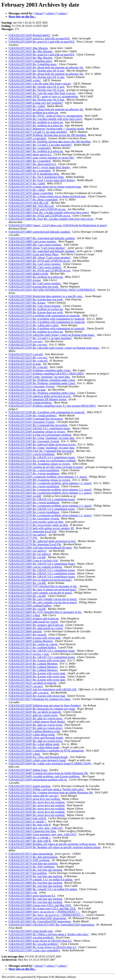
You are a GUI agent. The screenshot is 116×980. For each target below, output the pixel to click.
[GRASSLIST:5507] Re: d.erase (27, 303)
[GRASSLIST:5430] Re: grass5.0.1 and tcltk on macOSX (42, 42)
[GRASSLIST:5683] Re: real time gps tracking (36, 886)
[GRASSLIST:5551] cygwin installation (32, 454)
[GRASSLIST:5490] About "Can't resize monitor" (38, 248)
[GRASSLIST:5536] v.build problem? (31, 403)
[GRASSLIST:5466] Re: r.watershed (30, 161)
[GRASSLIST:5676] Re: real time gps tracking (36, 870)
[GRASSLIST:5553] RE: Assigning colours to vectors (40, 464)
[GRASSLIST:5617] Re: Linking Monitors (33, 670)
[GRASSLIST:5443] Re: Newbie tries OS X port (37, 87)
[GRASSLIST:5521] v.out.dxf (26, 354)
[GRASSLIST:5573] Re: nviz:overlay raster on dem (39, 525)
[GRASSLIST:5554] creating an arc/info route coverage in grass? (46, 467)
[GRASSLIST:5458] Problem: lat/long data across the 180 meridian (48, 135)
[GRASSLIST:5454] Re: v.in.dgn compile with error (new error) (46, 119)
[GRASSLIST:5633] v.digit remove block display (37, 722)
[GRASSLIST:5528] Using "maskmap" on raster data (39, 377)
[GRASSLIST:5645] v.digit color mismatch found (37, 760)
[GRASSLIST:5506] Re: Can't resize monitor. (35, 306)
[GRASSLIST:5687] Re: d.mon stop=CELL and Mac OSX (42, 908)
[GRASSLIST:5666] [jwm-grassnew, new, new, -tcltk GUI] (43, 834)
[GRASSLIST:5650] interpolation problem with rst (38, 780)
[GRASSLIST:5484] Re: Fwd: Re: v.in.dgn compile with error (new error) (51, 219)
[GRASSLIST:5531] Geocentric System (32, 386)
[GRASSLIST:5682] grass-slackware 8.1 (32, 896)
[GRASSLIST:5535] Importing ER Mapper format (38, 399)
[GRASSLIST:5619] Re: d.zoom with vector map (37, 673)
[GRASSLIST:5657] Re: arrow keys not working (37, 805)
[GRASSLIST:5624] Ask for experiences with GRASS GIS (43, 689)
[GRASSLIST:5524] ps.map (25, 364)
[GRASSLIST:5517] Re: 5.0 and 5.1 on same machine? (41, 338)
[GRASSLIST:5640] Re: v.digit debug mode (34, 744)
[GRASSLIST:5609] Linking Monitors (31, 641)
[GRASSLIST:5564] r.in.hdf (25, 496)
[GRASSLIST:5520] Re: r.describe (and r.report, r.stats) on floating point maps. (54, 348)
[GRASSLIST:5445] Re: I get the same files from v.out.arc (42, 93)
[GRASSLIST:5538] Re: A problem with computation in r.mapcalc (47, 412)
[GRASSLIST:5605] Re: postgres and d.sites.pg (36, 625)
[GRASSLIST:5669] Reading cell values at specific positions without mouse (53, 844)
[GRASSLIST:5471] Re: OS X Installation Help (36, 177)
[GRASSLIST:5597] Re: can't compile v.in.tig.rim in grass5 (43, 602)
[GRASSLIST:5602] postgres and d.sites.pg (34, 618)
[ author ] (62, 13)
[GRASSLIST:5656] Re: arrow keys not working (37, 802)
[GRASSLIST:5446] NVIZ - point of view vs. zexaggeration (43, 96)
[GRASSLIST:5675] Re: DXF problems (32, 867)
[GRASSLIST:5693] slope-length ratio (31, 931)
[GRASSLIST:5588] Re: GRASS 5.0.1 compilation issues (42, 573)
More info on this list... (22, 17)
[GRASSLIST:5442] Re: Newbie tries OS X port (37, 77)
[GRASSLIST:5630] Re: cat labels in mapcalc (35, 712)
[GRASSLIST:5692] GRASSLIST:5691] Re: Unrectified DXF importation (52, 925)
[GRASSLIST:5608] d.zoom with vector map (35, 638)
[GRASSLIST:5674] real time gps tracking (33, 863)
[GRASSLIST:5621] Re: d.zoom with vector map (37, 680)
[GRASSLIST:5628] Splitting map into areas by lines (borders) (45, 705)
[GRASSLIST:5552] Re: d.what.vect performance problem (43, 461)
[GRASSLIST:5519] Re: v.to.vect (28, 345)
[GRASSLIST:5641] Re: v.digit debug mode (34, 747)
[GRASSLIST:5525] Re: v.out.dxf (28, 367)
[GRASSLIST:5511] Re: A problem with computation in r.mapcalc (47, 319)
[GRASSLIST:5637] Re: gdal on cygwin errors (36, 728)
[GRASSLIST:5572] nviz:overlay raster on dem (36, 522)
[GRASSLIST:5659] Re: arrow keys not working (37, 812)
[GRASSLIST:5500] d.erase (25, 280)
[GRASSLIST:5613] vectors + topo (29, 654)
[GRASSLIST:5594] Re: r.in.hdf (27, 596)
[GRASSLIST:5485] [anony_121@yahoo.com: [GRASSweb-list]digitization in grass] (58, 225)
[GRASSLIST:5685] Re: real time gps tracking (36, 902)
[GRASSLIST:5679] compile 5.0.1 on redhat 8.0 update (41, 879)
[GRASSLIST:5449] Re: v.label (27, 106)
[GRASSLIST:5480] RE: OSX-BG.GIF (32, 206)
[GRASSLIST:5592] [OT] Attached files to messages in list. (43, 586)
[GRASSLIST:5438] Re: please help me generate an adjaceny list (46, 74)
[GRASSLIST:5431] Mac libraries (29, 48)
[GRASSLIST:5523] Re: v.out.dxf (28, 361)
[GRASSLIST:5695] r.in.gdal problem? (31, 937)
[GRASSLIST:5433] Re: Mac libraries (31, 58)
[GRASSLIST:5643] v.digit (25, 754)
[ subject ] (51, 13)
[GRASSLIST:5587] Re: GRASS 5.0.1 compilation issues (42, 570)
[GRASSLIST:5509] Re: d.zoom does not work (36, 312)
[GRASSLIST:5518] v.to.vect (26, 341)
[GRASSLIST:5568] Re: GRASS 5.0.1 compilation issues (42, 509)
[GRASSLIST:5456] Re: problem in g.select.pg (36, 122)
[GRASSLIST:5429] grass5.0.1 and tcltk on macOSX (39, 38)
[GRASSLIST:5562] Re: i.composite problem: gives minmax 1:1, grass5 (50, 490)
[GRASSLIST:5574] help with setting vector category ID (42, 528)
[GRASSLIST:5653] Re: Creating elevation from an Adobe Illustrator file (51, 792)
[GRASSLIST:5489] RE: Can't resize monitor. (35, 245)
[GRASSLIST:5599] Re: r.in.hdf (27, 609)
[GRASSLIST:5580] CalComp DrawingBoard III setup (40, 548)
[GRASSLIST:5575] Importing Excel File (33, 531)
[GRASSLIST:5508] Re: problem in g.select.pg (36, 309)
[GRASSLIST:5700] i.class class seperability (35, 950)
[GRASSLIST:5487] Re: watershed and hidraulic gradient (42, 238)
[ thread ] (39, 13)
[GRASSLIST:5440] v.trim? (25, 80)
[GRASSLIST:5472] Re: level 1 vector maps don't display (42, 180)
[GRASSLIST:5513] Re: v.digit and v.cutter (34, 325)
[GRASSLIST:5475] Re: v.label (27, 190)
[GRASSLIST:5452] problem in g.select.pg (34, 113)
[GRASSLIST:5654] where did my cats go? (34, 796)
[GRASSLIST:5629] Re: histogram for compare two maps (42, 709)
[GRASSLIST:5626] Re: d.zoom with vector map (37, 696)
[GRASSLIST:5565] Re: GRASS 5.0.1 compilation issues (42, 499)
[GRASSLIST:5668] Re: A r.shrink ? (30, 838)
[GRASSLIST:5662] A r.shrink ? (28, 821)
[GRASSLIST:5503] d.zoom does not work (34, 287)
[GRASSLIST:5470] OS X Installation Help (34, 174)
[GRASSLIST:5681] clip (23, 892)
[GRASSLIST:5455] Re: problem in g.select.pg (36, 125)
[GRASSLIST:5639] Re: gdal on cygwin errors (36, 741)
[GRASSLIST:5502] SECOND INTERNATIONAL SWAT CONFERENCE (52, 290)
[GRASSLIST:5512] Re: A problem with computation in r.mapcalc (47, 322)
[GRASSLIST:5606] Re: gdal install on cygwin (36, 628)
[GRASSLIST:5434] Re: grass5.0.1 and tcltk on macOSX (42, 55)
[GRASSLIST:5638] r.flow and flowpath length (36, 738)
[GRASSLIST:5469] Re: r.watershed (30, 171)
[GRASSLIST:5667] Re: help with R (30, 841)
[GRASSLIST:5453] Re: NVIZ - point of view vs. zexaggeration (46, 116)
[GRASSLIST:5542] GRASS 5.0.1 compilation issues (40, 428)
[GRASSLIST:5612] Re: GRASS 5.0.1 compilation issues (42, 651)
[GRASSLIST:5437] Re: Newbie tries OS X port (37, 71)
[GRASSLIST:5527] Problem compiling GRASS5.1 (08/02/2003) (47, 374)
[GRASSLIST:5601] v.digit (25, 615)
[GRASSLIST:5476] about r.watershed (31, 193)
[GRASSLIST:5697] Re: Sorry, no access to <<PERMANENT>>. (47, 915)
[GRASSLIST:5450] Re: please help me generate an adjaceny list (46, 109)
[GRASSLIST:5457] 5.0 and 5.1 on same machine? (38, 132)
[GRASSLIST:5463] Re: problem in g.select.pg (36, 151)
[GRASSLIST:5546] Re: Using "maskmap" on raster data (42, 438)
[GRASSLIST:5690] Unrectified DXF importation (38, 918)
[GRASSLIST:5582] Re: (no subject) (30, 554)
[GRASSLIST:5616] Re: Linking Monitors (33, 664)
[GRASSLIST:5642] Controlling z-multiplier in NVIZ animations (47, 751)
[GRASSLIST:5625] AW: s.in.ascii (29, 693)
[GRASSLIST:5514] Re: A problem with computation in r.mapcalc (47, 328)
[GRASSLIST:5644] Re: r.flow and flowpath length (38, 757)
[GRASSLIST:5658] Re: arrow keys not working (37, 809)
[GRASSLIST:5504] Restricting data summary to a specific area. (46, 296)
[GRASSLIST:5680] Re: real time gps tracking (36, 883)
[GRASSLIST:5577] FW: (24, 538)
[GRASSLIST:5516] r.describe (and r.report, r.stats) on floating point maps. (52, 335)
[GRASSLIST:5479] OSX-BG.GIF (29, 203)
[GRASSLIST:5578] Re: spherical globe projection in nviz (42, 541)
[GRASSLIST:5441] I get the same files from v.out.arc (40, 84)
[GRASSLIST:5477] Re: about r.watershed (33, 200)
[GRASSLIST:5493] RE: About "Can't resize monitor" (40, 258)
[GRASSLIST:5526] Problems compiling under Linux (40, 370)
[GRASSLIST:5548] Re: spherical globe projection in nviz (42, 444)
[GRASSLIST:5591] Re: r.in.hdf (27, 583)
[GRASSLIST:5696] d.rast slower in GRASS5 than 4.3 (40, 941)
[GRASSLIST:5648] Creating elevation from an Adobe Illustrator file (49, 773)
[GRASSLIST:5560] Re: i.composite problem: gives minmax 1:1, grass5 (50, 483)
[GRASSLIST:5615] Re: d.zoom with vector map (37, 660)
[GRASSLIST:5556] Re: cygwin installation (34, 470)
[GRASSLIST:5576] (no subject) (28, 535)
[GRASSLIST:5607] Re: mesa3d (28, 635)
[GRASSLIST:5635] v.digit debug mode (32, 734)
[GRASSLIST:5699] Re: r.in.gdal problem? (34, 944)
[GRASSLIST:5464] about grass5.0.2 (30, 154)
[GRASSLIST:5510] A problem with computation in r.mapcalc (45, 316)
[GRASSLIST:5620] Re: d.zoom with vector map (37, 676)
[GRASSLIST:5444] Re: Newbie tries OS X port (37, 90)
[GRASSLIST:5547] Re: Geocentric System (34, 441)
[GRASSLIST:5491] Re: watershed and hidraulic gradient (42, 251)
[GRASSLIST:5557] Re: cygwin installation (34, 473)
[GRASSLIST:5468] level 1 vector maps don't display (40, 167)
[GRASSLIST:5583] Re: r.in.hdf (27, 557)
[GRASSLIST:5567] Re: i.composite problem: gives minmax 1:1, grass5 (50, 506)
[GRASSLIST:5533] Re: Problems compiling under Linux (42, 393)
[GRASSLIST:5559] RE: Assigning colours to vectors (40, 480)
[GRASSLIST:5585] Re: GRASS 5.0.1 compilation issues (42, 564)
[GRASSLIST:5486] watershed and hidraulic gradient (40, 232)
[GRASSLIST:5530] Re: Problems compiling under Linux (42, 383)
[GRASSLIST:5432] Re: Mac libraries (31, 51)
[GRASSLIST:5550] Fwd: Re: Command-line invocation (42, 451)
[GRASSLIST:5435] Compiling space (31, 61)
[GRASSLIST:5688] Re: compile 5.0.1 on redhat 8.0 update (43, 889)
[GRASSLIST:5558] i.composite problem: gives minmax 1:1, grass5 (48, 477)
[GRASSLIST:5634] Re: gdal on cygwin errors (36, 725)
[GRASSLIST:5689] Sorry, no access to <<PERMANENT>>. (44, 912)
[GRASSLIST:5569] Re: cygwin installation (34, 512)
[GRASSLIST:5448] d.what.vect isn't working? (36, 103)
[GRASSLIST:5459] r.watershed (28, 138)
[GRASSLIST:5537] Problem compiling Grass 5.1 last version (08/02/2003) (52, 406)
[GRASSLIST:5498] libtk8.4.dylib (29, 274)
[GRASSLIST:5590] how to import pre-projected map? (40, 580)
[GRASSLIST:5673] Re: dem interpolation (33, 857)
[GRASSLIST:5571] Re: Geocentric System (34, 519)
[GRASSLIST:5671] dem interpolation (31, 854)
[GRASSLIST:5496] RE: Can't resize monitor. (35, 267)
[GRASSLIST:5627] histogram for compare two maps (40, 699)
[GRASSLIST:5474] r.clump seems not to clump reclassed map (45, 187)
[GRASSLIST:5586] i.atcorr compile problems (36, 567)
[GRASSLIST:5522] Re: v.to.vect (28, 357)
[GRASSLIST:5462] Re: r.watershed (30, 148)
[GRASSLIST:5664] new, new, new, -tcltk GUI (36, 828)
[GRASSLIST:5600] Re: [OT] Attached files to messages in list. (46, 612)
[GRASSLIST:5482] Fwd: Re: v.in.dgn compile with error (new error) (49, 212)
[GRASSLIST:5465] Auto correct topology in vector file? (42, 158)
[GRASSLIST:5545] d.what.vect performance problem (40, 435)
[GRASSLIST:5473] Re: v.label (27, 183)
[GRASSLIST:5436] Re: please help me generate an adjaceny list (46, 67)
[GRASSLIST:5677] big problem (28, 873)
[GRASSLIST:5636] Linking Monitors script (35, 731)
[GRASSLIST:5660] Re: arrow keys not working (37, 815)
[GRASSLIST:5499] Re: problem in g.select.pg (36, 277)
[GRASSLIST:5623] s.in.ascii (26, 686)
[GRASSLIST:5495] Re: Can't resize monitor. (35, 264)
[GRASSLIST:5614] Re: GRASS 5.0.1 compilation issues (42, 657)
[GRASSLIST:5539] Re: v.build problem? (33, 415)
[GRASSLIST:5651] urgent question (30, 786)
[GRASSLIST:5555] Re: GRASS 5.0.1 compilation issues (42, 457)
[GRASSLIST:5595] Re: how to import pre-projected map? (43, 589)
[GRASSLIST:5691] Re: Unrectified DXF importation (40, 921)
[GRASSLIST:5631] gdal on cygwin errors (33, 715)
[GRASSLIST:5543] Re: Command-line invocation (38, 425)
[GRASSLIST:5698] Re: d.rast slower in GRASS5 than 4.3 (43, 947)
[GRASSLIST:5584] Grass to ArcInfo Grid (33, 560)
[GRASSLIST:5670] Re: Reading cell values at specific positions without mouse (55, 847)
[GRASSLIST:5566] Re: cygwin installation (34, 502)
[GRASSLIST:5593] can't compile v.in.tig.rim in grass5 (41, 593)
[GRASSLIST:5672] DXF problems (29, 860)
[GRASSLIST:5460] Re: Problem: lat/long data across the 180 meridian (50, 142)
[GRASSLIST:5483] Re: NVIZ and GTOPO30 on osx (40, 216)
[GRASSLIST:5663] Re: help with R (30, 825)
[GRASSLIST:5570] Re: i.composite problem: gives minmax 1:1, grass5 (50, 515)
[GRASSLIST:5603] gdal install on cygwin (34, 622)
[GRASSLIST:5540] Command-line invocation (36, 419)
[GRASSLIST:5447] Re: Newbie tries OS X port (37, 100)
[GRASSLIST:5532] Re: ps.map (27, 390)
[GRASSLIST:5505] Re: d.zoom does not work (36, 299)
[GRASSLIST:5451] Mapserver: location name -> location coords (47, 129)
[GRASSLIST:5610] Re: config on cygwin (33, 644)
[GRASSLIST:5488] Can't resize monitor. (33, 241)
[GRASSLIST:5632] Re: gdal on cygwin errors (36, 718)
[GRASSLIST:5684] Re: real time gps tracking (36, 899)
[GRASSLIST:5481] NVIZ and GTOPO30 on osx (37, 209)
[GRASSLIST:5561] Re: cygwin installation (34, 486)
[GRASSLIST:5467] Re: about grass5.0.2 (33, 164)
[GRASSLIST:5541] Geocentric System (32, 422)
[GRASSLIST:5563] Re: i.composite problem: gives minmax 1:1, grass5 (50, 493)
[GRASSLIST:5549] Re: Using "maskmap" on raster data (42, 448)
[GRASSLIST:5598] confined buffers (30, 606)
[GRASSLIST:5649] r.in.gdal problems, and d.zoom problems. (45, 776)
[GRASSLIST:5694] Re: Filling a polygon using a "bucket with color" (49, 934)
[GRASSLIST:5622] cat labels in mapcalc (33, 683)
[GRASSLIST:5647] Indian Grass (28, 770)
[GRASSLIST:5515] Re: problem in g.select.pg (36, 332)
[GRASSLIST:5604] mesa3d (25, 631)
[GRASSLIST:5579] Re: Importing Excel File (35, 544)
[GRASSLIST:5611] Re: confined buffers (33, 647)
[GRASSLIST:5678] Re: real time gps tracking (36, 876)
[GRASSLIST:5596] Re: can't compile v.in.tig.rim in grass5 (43, 599)
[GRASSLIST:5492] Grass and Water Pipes (34, 254)
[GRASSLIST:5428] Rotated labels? (30, 35)
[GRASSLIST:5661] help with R (28, 818)
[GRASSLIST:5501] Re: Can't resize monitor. (35, 283)
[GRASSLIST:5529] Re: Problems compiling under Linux (42, 380)
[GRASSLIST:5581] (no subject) (28, 551)
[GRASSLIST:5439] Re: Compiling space (33, 64)
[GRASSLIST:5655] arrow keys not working (35, 799)
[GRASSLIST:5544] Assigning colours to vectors (37, 432)
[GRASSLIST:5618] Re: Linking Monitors (33, 667)
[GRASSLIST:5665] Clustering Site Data (33, 831)
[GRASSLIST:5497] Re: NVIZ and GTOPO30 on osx (40, 270)
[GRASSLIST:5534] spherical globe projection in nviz (40, 396)
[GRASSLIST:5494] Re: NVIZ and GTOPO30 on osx (40, 261)
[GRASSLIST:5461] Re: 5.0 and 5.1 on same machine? (41, 145)
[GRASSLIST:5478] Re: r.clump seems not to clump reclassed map (47, 196)
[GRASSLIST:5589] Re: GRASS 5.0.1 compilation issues (42, 577)
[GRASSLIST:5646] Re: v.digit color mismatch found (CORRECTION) (50, 763)
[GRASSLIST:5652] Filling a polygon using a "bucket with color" (47, 789)
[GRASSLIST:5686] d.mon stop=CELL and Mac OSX (40, 905)
